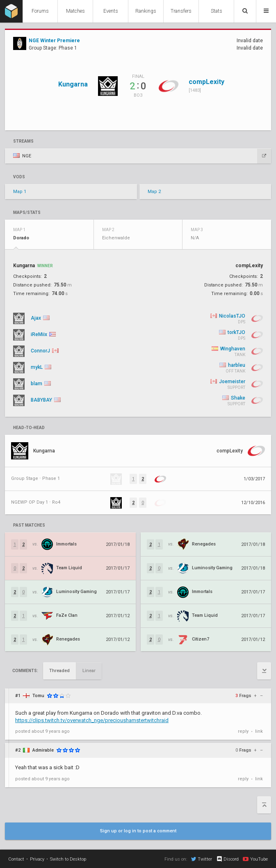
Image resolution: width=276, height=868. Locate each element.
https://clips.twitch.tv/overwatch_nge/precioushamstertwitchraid (92, 720)
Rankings (146, 11)
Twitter (202, 859)
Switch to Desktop (68, 859)
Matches (75, 11)
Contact (16, 859)
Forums (40, 11)
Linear (89, 671)
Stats (217, 11)
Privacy (37, 859)
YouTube (255, 859)
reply (243, 731)
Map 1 (20, 192)
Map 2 (154, 192)
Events (111, 11)
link (259, 731)
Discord (227, 859)
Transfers (181, 11)
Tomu (38, 696)
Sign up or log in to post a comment (138, 831)
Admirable (43, 750)
